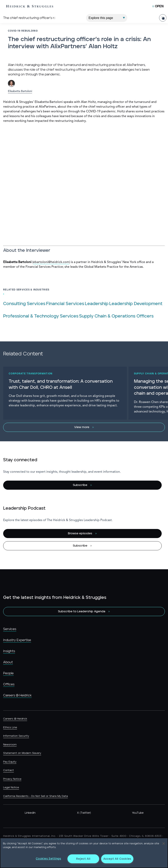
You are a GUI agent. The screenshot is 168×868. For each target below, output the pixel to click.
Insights (9, 651)
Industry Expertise (17, 640)
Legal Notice (11, 788)
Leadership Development (136, 304)
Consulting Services (24, 304)
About (8, 662)
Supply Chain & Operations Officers (116, 316)
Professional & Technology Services (41, 316)
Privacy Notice (12, 779)
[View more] (84, 427)
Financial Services (65, 304)
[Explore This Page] (107, 18)
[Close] (164, 844)
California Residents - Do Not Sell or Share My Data (36, 796)
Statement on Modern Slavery (22, 753)
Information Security (16, 736)
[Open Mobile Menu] (158, 6)
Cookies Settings (48, 859)
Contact (9, 770)
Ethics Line (10, 728)
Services (10, 629)
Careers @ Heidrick (17, 695)
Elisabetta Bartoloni (20, 91)
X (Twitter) (84, 813)
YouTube (138, 813)
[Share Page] (163, 18)
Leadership (97, 304)
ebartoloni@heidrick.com (51, 262)
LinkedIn (30, 813)
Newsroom (10, 745)
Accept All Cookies (117, 859)
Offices (9, 684)
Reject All (83, 859)
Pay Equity (10, 762)
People (8, 673)
